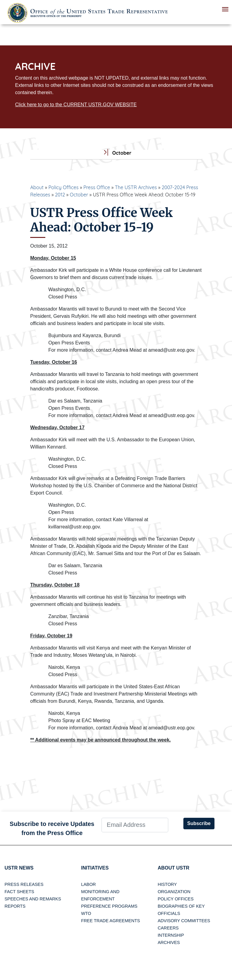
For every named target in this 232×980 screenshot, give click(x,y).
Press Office (97, 187)
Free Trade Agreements (110, 921)
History (167, 884)
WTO (86, 913)
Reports (15, 906)
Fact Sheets (19, 892)
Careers (168, 928)
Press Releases (24, 884)
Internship (171, 935)
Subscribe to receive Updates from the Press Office (52, 828)
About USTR (174, 868)
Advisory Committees (184, 921)
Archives (169, 942)
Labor (88, 884)
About (37, 187)
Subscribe (199, 823)
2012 (60, 195)
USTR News (19, 868)
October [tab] (116, 153)
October (79, 195)
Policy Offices (63, 187)
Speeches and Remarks (33, 899)
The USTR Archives (136, 187)
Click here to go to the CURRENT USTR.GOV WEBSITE (76, 105)
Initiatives (95, 868)
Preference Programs (109, 906)
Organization (174, 892)
